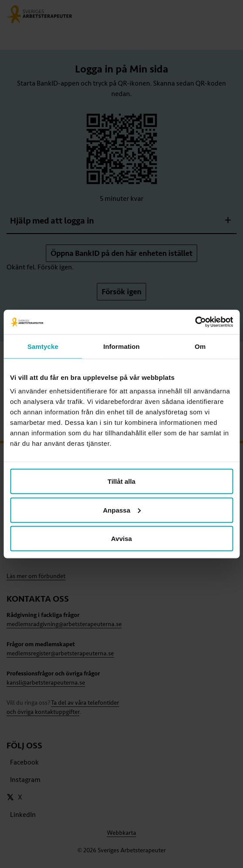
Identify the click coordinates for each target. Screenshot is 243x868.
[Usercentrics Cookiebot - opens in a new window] (195, 322)
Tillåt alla (122, 481)
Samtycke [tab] (43, 346)
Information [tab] (122, 346)
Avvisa (122, 539)
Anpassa (122, 510)
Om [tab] (200, 346)
